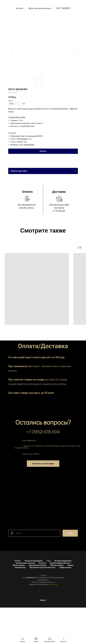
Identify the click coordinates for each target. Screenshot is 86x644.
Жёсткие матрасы (57, 565)
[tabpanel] (43, 200)
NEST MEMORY (63, 8)
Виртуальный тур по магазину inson (42, 567)
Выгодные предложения (63, 561)
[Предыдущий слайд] (12, 50)
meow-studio (53, 584)
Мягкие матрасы (19, 565)
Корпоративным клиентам (25, 563)
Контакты (42, 563)
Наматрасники (20, 567)
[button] (43, 464)
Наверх (43, 600)
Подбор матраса (65, 567)
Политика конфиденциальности (43, 582)
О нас (48, 561)
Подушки (70, 565)
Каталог (20, 8)
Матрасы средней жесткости (60, 563)
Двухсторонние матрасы (40, 8)
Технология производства (33, 561)
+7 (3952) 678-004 (43, 432)
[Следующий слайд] (74, 50)
